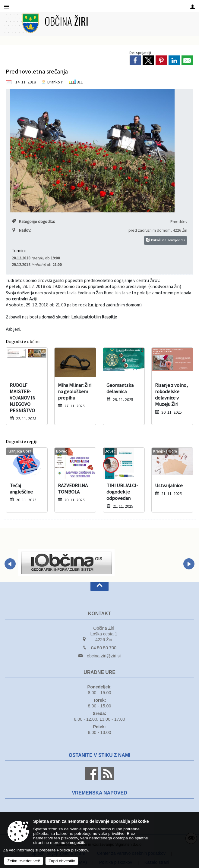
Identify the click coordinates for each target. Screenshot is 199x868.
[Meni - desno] (193, 6)
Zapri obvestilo (62, 861)
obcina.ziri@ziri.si (104, 656)
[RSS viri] (107, 779)
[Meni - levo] (6, 6)
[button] (10, 564)
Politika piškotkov (72, 850)
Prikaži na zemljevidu (166, 240)
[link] (135, 60)
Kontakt (99, 614)
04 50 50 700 (104, 648)
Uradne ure (99, 672)
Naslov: (21, 230)
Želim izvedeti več (24, 861)
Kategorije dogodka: (33, 222)
